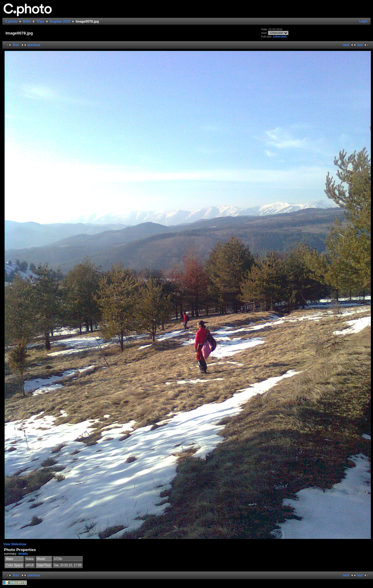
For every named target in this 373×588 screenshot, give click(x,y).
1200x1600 (280, 37)
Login (363, 21)
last (360, 45)
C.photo (11, 21)
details (23, 554)
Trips (40, 21)
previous (34, 45)
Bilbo (27, 21)
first (16, 45)
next (346, 45)
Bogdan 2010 (60, 21)
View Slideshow (15, 544)
